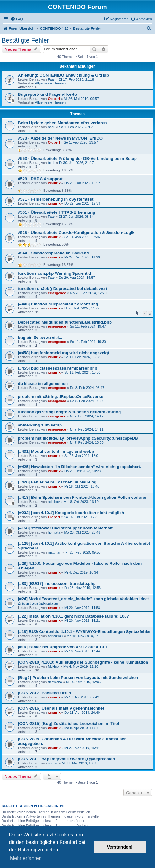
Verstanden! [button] (120, 847)
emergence (57, 293)
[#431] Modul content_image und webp (56, 451)
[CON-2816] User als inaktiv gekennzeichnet (61, 708)
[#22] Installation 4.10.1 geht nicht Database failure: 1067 (73, 616)
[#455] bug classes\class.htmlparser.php (58, 368)
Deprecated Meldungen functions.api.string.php (65, 322)
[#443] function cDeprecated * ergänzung (58, 304)
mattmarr (55, 552)
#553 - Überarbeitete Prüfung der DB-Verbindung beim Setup (77, 158)
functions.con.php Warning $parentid (54, 273)
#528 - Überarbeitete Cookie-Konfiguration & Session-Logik (76, 233)
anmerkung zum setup (40, 425)
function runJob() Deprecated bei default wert (63, 289)
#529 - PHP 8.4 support (40, 179)
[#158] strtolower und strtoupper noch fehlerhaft (65, 528)
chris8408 (55, 636)
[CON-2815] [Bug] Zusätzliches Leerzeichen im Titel (68, 724)
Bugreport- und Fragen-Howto (47, 94)
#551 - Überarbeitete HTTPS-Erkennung (56, 212)
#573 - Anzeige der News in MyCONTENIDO (60, 138)
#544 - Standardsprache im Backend (53, 253)
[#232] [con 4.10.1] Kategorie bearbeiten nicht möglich (71, 513)
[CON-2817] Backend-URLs (44, 693)
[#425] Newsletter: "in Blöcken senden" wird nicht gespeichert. (80, 467)
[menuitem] (17, 19)
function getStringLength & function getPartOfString (69, 412)
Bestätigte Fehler (25, 40)
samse (53, 763)
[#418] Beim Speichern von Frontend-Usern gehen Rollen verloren (83, 497)
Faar (51, 79)
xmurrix (54, 183)
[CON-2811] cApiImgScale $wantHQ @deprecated (67, 759)
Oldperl (54, 99)
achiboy (54, 502)
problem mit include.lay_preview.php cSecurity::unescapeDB (78, 438)
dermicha (55, 682)
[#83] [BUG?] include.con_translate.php (57, 583)
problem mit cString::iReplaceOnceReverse (61, 397)
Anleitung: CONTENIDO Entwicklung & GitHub (63, 75)
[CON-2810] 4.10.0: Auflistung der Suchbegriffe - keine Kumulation (83, 662)
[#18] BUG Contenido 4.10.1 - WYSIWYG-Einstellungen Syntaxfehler (84, 632)
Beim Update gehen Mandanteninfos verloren (62, 123)
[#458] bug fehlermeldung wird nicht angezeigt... (65, 353)
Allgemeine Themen (50, 83)
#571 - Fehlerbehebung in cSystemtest (56, 199)
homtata (54, 532)
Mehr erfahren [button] (26, 858)
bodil (51, 127)
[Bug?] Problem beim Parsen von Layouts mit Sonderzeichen (78, 678)
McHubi (53, 666)
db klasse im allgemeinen (43, 383)
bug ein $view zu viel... (40, 337)
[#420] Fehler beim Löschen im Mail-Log (57, 482)
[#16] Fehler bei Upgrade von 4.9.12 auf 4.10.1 (63, 647)
